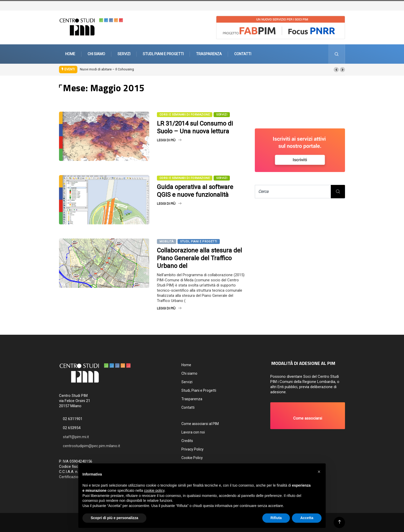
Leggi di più (169, 140)
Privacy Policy (192, 449)
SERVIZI (222, 115)
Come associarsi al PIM (200, 424)
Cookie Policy (192, 458)
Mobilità (167, 242)
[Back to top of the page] (339, 522)
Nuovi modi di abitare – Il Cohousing (107, 69)
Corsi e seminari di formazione (185, 115)
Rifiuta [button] (276, 518)
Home (70, 54)
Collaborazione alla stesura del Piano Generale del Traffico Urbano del (199, 258)
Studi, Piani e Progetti (163, 54)
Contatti (243, 54)
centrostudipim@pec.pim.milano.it (91, 446)
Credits (187, 441)
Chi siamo (96, 54)
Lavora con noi (193, 432)
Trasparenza (209, 54)
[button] (336, 70)
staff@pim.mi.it (76, 437)
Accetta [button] (307, 518)
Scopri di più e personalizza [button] (114, 518)
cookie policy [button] (154, 490)
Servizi (124, 54)
